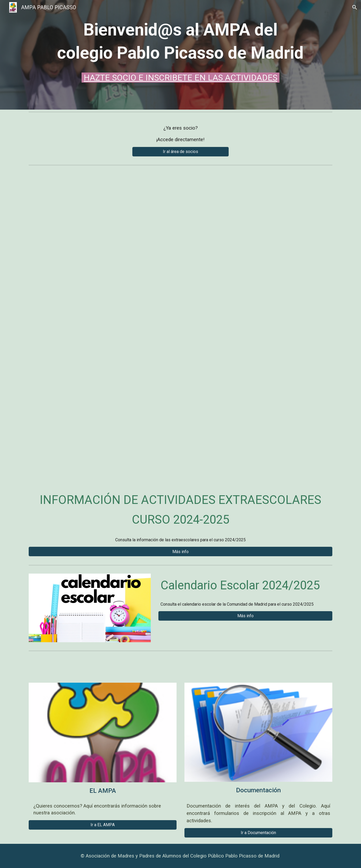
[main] (180, 51)
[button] (355, 7)
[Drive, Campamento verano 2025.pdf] (180, 324)
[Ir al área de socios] (180, 152)
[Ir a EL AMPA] (103, 825)
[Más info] (180, 552)
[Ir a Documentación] (258, 833)
